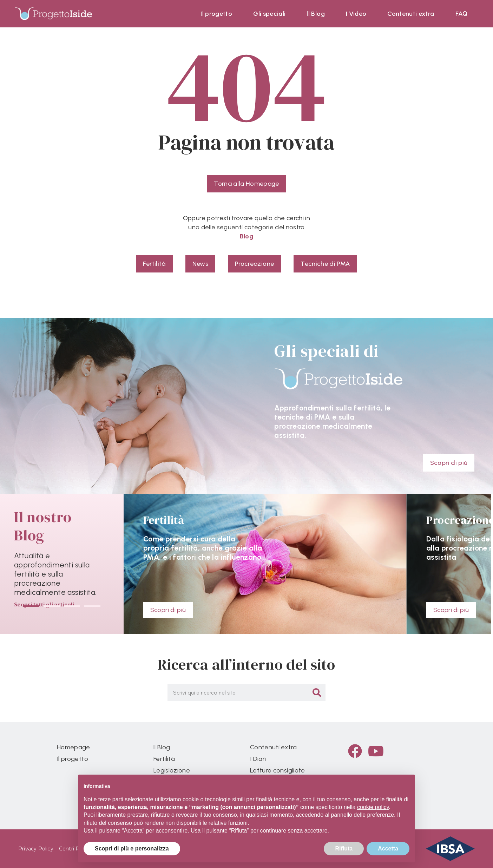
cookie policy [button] (373, 807)
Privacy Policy (36, 849)
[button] (31, 606)
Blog (246, 236)
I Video (356, 14)
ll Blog (315, 14)
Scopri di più (168, 610)
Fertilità (164, 759)
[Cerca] (317, 693)
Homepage (74, 747)
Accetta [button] (388, 849)
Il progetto (216, 14)
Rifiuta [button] (344, 849)
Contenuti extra (411, 14)
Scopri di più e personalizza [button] (132, 849)
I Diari (258, 759)
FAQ (462, 14)
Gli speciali (269, 14)
